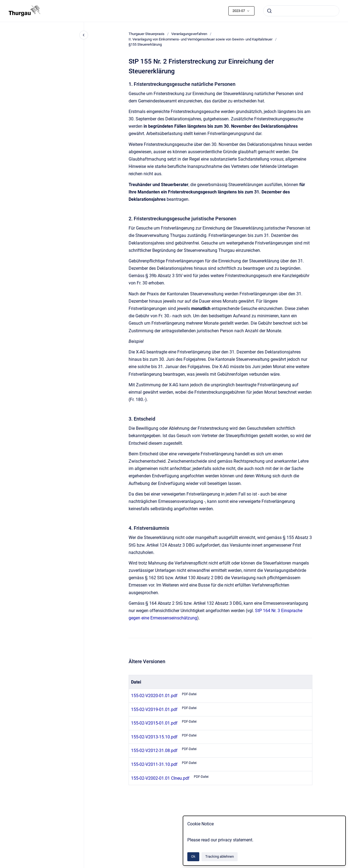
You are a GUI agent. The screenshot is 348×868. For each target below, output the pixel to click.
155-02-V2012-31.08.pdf (154, 751)
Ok (193, 856)
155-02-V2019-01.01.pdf (154, 709)
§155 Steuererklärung (145, 44)
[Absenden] (269, 11)
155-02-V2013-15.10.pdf (154, 737)
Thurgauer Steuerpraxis (147, 34)
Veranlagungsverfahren (189, 34)
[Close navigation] (84, 35)
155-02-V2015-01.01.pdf (154, 723)
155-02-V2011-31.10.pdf (154, 764)
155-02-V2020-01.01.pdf (154, 696)
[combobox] (301, 11)
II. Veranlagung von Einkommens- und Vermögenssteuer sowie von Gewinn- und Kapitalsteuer (201, 39)
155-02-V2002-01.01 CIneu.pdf (160, 778)
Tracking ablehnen (220, 856)
